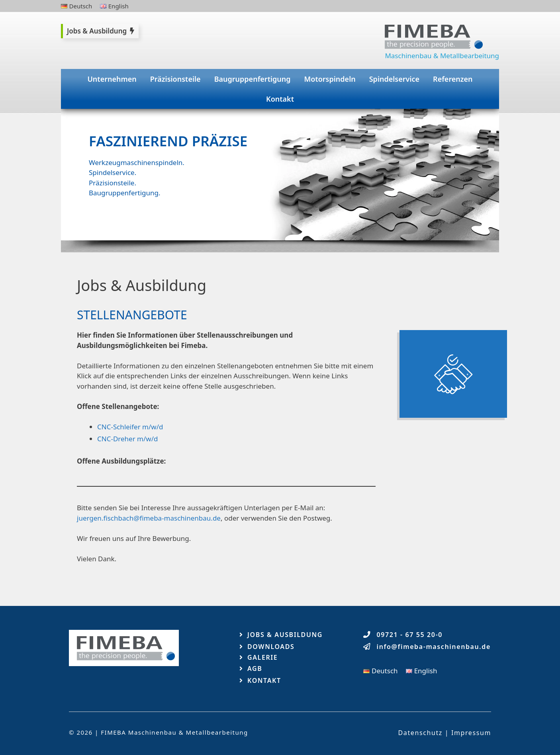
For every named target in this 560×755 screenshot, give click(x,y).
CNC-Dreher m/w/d (127, 439)
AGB (255, 668)
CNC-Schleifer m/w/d (130, 427)
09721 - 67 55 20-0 (410, 635)
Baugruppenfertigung (253, 79)
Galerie (262, 657)
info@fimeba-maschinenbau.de (434, 647)
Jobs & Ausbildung (285, 635)
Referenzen (453, 79)
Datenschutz (420, 733)
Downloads (271, 647)
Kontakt (280, 99)
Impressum (471, 733)
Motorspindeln (330, 79)
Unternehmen (112, 79)
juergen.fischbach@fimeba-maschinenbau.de (149, 518)
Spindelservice (394, 79)
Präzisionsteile (175, 79)
